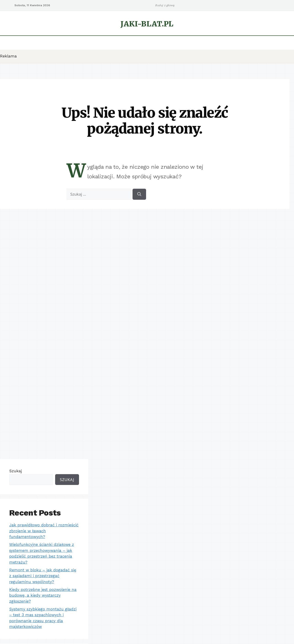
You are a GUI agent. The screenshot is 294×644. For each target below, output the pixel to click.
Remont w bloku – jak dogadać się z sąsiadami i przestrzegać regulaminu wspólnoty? (43, 576)
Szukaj (16, 471)
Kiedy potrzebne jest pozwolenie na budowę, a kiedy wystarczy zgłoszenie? (43, 595)
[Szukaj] (139, 194)
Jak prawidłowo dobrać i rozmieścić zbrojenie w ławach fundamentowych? (44, 531)
